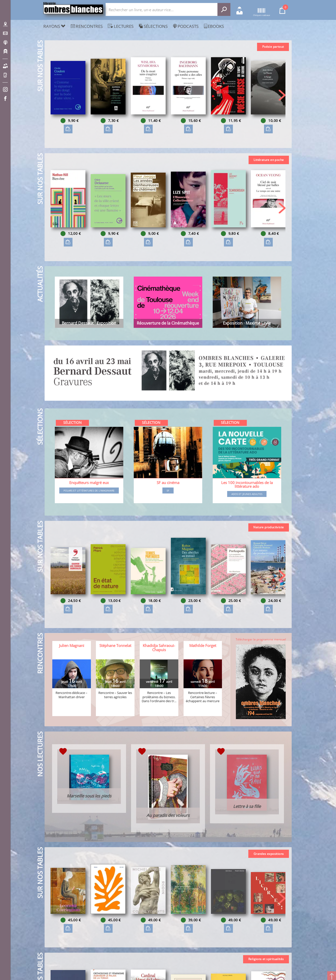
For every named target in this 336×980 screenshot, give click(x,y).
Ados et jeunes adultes (247, 494)
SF (168, 490)
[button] (282, 95)
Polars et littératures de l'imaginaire (89, 490)
